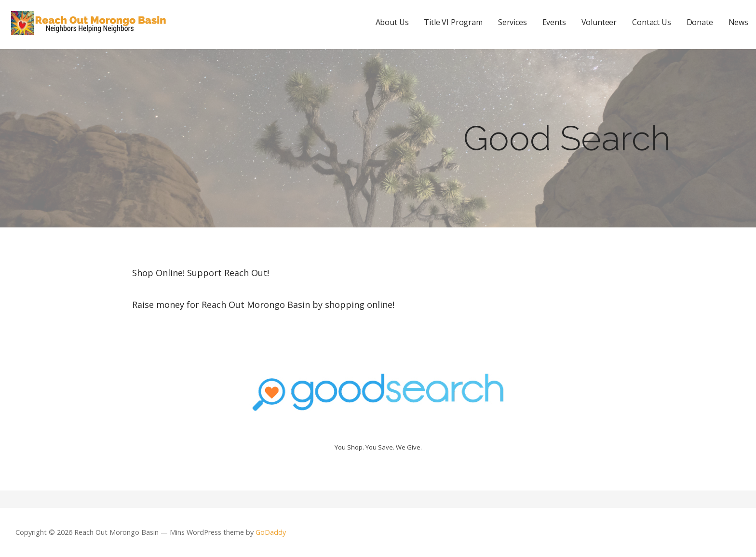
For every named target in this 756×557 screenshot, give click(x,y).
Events (554, 22)
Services (513, 22)
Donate (700, 22)
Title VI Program (453, 22)
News (738, 22)
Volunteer (599, 22)
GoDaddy (271, 532)
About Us (392, 22)
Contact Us (651, 22)
